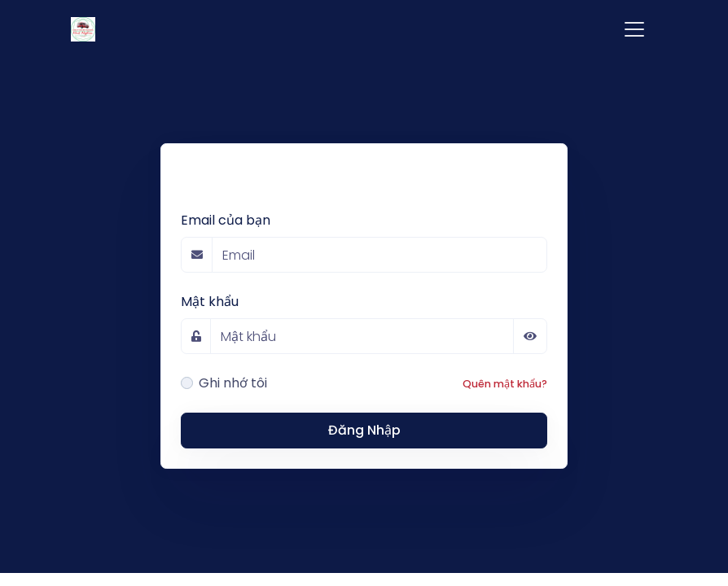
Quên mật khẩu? (505, 384)
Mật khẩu (210, 302)
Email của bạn (226, 220)
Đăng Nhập (364, 430)
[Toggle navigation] (634, 29)
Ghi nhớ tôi (233, 383)
